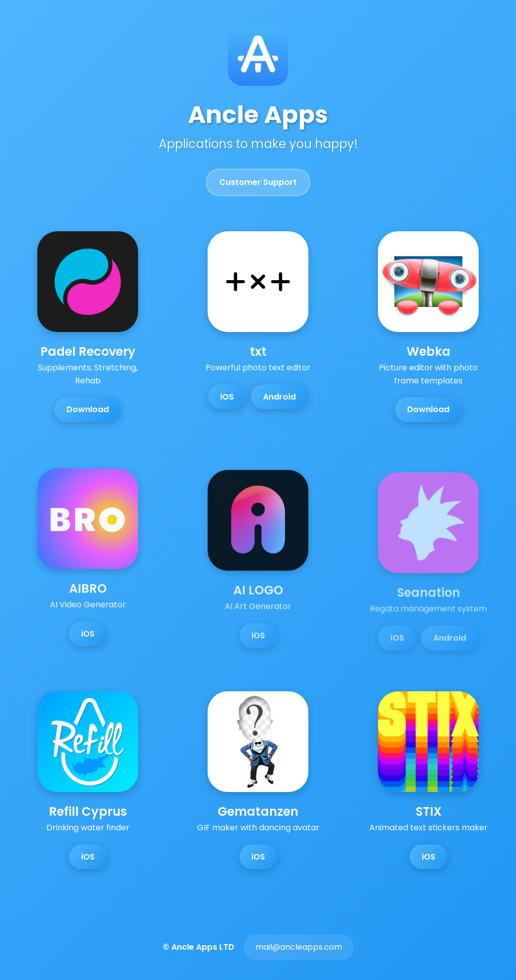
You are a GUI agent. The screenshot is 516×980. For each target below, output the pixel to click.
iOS (227, 397)
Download (88, 409)
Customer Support (258, 182)
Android (279, 397)
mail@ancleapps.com (299, 947)
